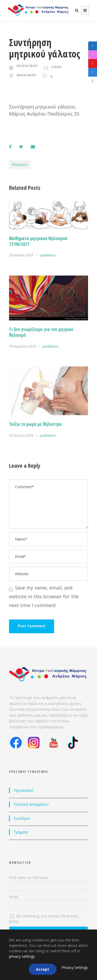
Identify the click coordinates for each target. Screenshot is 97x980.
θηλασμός (20, 164)
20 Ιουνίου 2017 (21, 255)
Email (14, 897)
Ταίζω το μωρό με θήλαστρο (35, 424)
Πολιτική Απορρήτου (31, 804)
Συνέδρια (22, 818)
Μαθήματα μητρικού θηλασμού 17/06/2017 (38, 241)
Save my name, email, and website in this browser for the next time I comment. (44, 596)
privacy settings (22, 956)
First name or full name (29, 878)
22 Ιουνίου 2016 (21, 435)
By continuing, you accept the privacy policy (44, 919)
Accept (43, 969)
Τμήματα (21, 832)
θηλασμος (27, 75)
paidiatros (27, 66)
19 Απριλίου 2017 (23, 346)
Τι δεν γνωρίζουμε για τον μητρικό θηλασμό (41, 332)
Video (57, 67)
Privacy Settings (75, 967)
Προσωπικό (24, 790)
